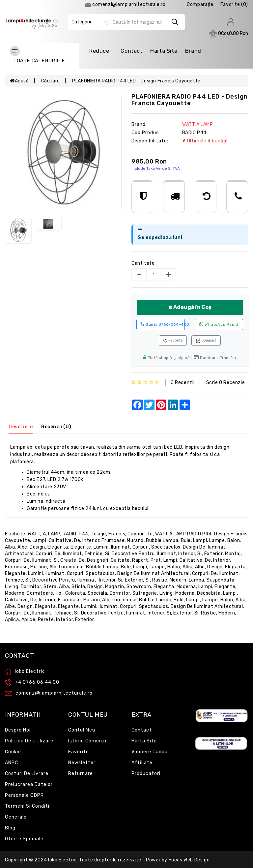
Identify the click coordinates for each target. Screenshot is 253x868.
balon (234, 540)
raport (140, 560)
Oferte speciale (24, 839)
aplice (28, 620)
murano (135, 540)
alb (53, 567)
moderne (15, 593)
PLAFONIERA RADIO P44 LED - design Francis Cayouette (136, 81)
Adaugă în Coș (190, 307)
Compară (206, 341)
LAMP (54, 534)
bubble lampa (162, 540)
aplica (12, 620)
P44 (84, 534)
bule (186, 540)
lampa (197, 580)
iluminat (121, 547)
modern (178, 580)
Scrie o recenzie (226, 383)
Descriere (21, 427)
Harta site (144, 741)
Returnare (81, 774)
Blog (10, 828)
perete (46, 620)
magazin (114, 587)
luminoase (71, 567)
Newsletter (82, 763)
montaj (233, 554)
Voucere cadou (150, 752)
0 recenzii (183, 383)
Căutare (51, 81)
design (98, 534)
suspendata (221, 580)
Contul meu (82, 730)
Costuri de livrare (27, 774)
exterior (213, 554)
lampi (40, 540)
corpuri (141, 547)
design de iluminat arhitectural (154, 573)
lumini (101, 547)
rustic (160, 580)
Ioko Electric (62, 860)
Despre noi (18, 730)
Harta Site (164, 51)
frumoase (113, 540)
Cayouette (140, 534)
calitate (120, 560)
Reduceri (101, 51)
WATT (34, 534)
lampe (217, 540)
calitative (60, 540)
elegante (81, 547)
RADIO (70, 534)
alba (10, 547)
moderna (186, 587)
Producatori (146, 774)
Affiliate (142, 763)
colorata (75, 593)
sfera (50, 587)
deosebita (209, 593)
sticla (78, 587)
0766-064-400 (163, 324)
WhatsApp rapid (219, 324)
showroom (139, 587)
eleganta (58, 547)
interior (91, 540)
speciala (98, 593)
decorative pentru (133, 554)
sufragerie (145, 593)
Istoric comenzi (87, 741)
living (12, 587)
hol (59, 593)
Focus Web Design (189, 860)
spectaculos (166, 547)
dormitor (31, 587)
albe (22, 547)
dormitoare (40, 593)
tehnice (93, 554)
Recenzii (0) (56, 427)
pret (156, 560)
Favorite (173, 341)
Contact (131, 51)
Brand (193, 51)
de (77, 540)
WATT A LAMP (198, 124)
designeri (98, 560)
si (107, 554)
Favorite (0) (234, 4)
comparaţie (200, 4)
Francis (117, 534)
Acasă (19, 81)
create (68, 560)
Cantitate (143, 263)
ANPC (12, 763)
